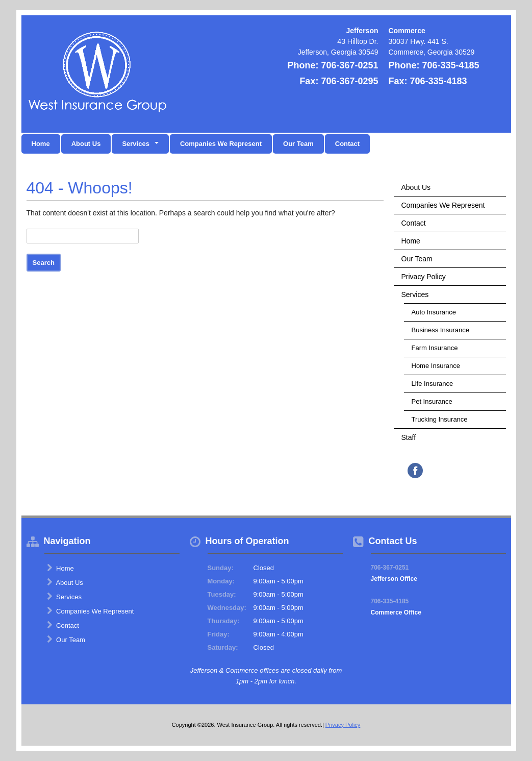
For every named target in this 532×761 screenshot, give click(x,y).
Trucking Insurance (440, 419)
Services (415, 294)
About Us (86, 144)
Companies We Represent (221, 144)
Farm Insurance (435, 348)
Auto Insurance (434, 312)
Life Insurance (433, 384)
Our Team (298, 144)
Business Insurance (440, 330)
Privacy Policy (424, 277)
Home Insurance (436, 366)
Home (41, 144)
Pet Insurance (432, 401)
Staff (409, 437)
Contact (347, 144)
